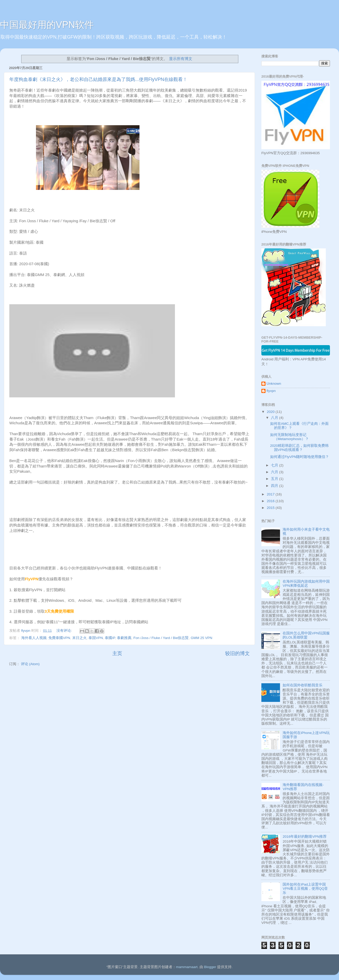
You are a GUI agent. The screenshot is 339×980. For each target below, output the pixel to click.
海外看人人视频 (34, 638)
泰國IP (110, 638)
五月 (275, 479)
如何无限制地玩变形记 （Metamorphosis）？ (289, 437)
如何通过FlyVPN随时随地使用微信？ (300, 457)
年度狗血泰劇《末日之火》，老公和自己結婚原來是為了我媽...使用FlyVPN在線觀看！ (98, 79)
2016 (271, 501)
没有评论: (65, 631)
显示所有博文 (181, 59)
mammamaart (187, 967)
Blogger (210, 967)
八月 (275, 418)
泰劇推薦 (124, 638)
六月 (275, 472)
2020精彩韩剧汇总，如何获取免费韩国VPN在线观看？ (299, 448)
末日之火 (79, 638)
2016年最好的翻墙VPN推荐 (305, 837)
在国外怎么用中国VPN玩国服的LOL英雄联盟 (306, 635)
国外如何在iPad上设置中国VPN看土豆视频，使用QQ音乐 (305, 889)
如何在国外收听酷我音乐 (303, 685)
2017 (271, 494)
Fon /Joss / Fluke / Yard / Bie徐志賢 (161, 638)
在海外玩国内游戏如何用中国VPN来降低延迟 (306, 584)
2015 (271, 508)
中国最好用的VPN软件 (47, 25)
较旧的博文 (237, 653)
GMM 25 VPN (201, 638)
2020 (271, 412)
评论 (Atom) (30, 664)
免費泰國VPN (59, 638)
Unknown (274, 384)
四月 (275, 486)
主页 (117, 653)
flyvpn (271, 391)
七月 (275, 465)
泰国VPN (96, 638)
